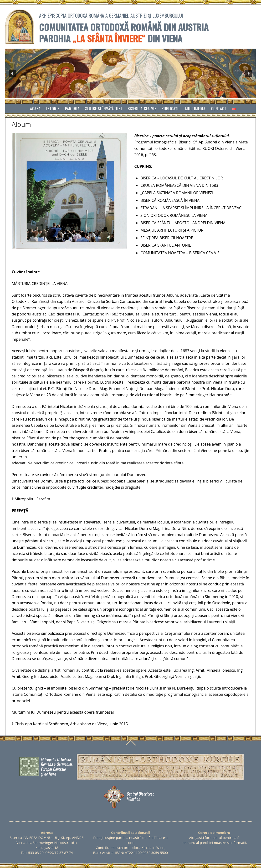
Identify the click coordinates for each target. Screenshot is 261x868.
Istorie (53, 109)
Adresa (47, 833)
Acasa (35, 109)
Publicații (171, 109)
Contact (219, 109)
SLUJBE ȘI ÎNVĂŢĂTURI (104, 109)
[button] (12, 73)
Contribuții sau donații (130, 833)
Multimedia (195, 109)
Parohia (72, 109)
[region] (130, 73)
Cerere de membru (214, 833)
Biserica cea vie (142, 109)
